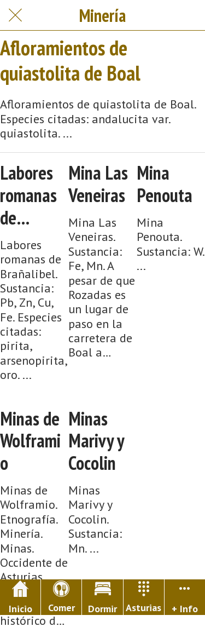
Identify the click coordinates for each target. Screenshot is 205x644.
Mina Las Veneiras (98, 184)
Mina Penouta (165, 184)
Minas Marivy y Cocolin (96, 441)
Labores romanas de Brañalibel (32, 195)
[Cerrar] (15, 15)
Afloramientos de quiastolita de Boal (70, 60)
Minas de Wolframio (30, 441)
